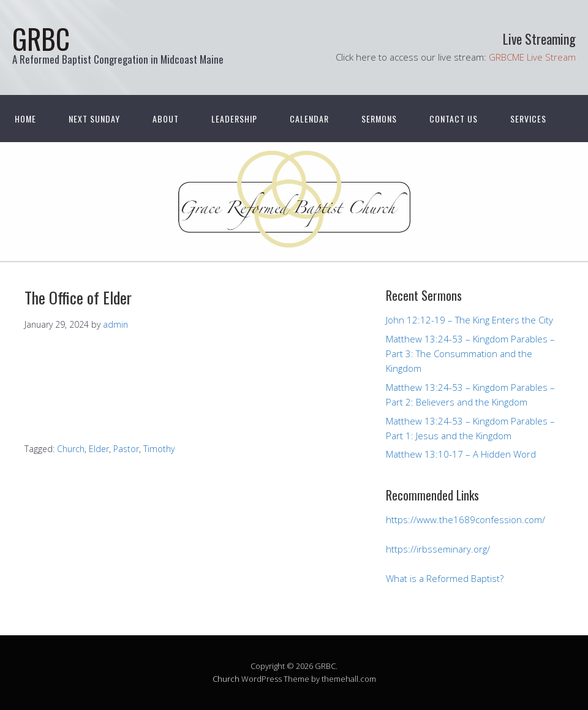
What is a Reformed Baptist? (445, 578)
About (166, 119)
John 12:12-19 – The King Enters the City (469, 320)
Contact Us (454, 119)
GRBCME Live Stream (532, 57)
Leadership (234, 119)
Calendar (309, 119)
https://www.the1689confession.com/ (466, 519)
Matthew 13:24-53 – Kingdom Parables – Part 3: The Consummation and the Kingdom (470, 354)
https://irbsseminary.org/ (438, 549)
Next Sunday (94, 119)
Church (71, 449)
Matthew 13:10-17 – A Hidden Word (461, 454)
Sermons (379, 119)
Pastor (126, 449)
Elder (99, 449)
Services (528, 119)
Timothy (159, 449)
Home (25, 119)
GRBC (41, 38)
